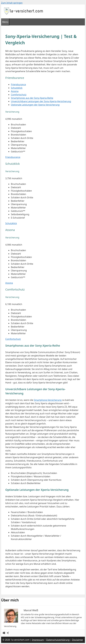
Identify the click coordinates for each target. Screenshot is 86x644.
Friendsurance (18, 84)
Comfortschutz (19, 95)
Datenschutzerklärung (58, 640)
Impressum (38, 640)
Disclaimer (78, 640)
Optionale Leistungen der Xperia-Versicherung (35, 105)
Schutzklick (17, 88)
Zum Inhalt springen (12, 3)
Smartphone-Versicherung (48, 400)
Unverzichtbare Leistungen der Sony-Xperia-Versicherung (41, 101)
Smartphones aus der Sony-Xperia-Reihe (32, 98)
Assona (15, 91)
